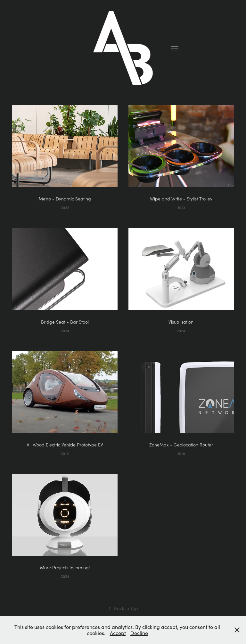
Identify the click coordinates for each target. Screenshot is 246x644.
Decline (139, 633)
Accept (118, 633)
